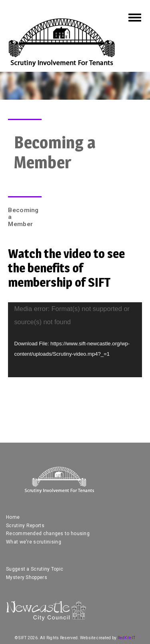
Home (13, 517)
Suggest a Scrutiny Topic (35, 569)
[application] (75, 340)
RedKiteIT (127, 638)
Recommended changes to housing (48, 534)
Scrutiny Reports (25, 526)
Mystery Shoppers (27, 577)
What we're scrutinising (34, 542)
